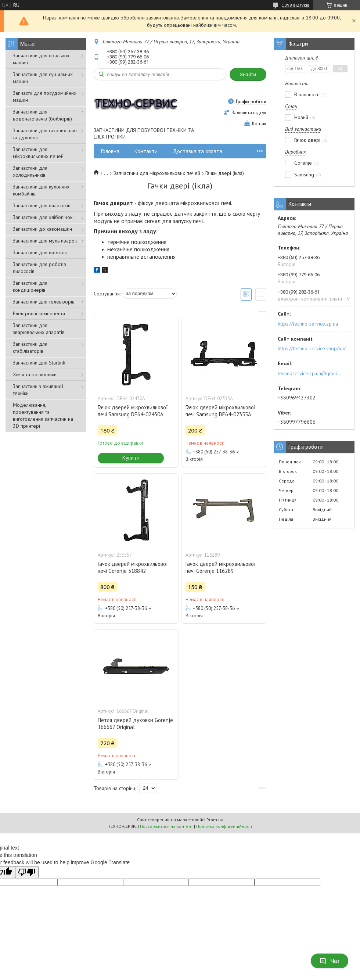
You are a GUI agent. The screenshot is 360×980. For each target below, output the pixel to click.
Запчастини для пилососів (42, 205)
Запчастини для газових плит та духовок (45, 134)
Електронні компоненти (39, 313)
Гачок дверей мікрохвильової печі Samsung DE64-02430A (133, 411)
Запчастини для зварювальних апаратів (39, 329)
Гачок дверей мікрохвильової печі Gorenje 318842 (133, 567)
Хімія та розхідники (35, 374)
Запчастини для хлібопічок (43, 217)
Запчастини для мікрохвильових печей (38, 153)
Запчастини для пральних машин (41, 59)
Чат (330, 961)
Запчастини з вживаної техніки (38, 390)
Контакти (146, 151)
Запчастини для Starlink (39, 363)
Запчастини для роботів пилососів (39, 268)
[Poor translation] (27, 872)
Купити (131, 458)
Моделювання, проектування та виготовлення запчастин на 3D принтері (43, 415)
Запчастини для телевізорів (44, 302)
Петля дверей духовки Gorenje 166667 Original (135, 724)
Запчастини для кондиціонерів (30, 286)
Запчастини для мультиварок (45, 241)
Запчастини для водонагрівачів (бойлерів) (42, 115)
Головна (110, 151)
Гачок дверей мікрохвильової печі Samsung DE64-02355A (221, 411)
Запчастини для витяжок (40, 252)
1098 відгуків (296, 5)
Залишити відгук (249, 113)
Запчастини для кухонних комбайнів (41, 190)
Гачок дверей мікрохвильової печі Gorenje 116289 (221, 567)
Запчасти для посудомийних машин (45, 96)
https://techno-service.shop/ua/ (312, 348)
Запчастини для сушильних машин (43, 78)
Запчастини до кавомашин (42, 229)
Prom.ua (215, 820)
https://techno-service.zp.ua (308, 324)
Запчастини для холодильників (30, 171)
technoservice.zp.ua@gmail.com (310, 373)
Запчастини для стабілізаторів (30, 347)
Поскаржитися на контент (166, 826)
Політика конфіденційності (224, 826)
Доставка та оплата (197, 151)
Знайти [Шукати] (248, 74)
